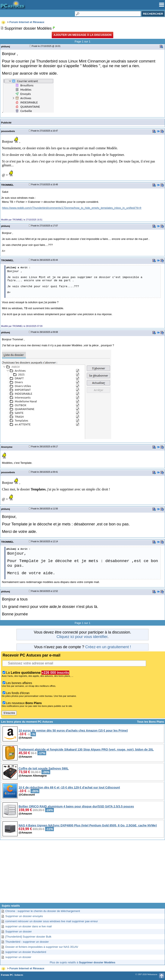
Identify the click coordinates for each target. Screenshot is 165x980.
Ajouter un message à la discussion (82, 35)
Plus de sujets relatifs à (83, 962)
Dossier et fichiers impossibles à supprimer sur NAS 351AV (42, 947)
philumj (5, 46)
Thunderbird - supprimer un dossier (27, 942)
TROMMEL (7, 185)
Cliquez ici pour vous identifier (82, 637)
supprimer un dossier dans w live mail (29, 926)
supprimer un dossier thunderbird (26, 952)
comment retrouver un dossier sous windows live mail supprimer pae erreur (52, 921)
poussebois (8, 131)
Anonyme (7, 447)
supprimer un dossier (18, 957)
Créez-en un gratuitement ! (108, 647)
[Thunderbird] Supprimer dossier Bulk (28, 937)
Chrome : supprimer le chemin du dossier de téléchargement (43, 911)
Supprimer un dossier (19, 931)
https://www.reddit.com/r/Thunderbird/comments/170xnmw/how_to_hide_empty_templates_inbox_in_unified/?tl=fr (72, 208)
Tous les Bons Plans (150, 722)
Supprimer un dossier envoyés (24, 916)
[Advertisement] (82, 873)
